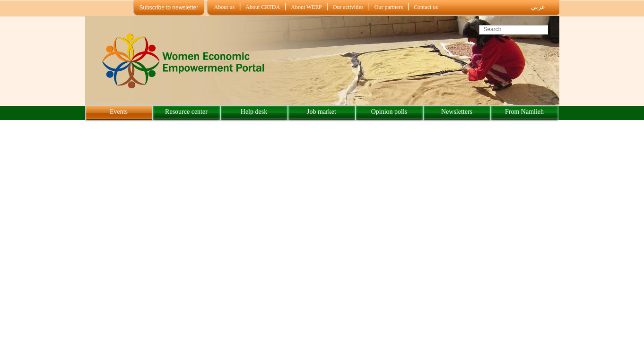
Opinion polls (389, 112)
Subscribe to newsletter (169, 8)
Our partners (389, 7)
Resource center (186, 112)
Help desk (254, 112)
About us (225, 7)
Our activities (348, 7)
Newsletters (457, 112)
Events (119, 112)
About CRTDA (263, 7)
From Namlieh (524, 112)
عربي (538, 7)
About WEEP (306, 7)
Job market (322, 112)
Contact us (426, 7)
